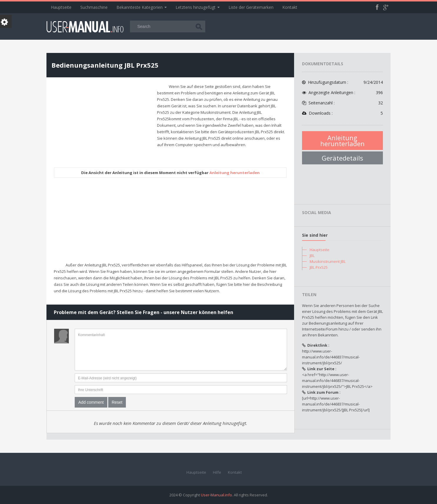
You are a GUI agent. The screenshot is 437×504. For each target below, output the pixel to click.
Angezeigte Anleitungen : (342, 93)
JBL (312, 256)
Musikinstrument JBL (328, 261)
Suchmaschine (94, 7)
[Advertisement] (103, 124)
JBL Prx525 (319, 267)
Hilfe (217, 472)
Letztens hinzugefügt (198, 7)
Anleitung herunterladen (235, 173)
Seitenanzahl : (342, 103)
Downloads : (342, 113)
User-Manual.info (216, 495)
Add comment (91, 402)
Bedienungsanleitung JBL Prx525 (105, 65)
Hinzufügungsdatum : (342, 82)
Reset (117, 402)
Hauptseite (61, 7)
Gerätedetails (342, 158)
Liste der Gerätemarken (251, 7)
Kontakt (290, 7)
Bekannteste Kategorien (142, 7)
